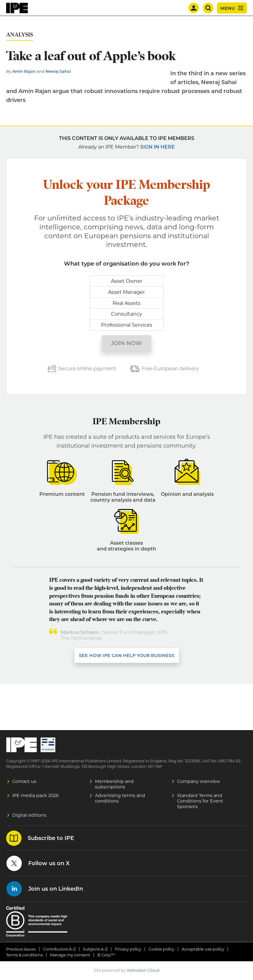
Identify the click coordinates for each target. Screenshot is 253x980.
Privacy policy (128, 949)
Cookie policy (161, 949)
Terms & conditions (24, 955)
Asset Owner (127, 281)
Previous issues (21, 949)
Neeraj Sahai (58, 71)
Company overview (199, 781)
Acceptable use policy (203, 949)
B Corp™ (106, 955)
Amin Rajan (24, 71)
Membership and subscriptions (114, 784)
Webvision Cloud (143, 970)
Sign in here (158, 147)
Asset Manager (127, 292)
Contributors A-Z (59, 949)
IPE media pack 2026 (36, 795)
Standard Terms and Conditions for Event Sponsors (200, 801)
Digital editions (29, 815)
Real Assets (127, 303)
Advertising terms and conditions (120, 798)
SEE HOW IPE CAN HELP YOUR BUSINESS (127, 655)
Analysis (20, 35)
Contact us (24, 781)
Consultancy (127, 314)
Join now (127, 343)
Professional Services (127, 325)
